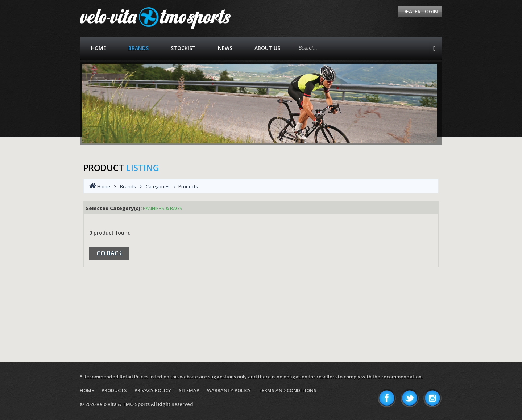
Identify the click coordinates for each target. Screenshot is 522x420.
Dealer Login (420, 11)
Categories (158, 186)
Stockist (183, 48)
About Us (267, 48)
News (225, 48)
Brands (138, 48)
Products (114, 390)
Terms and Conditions (287, 390)
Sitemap (189, 390)
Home (99, 48)
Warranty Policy (229, 390)
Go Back (109, 253)
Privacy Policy (153, 390)
